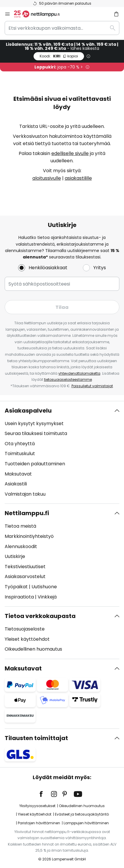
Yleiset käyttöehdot (27, 639)
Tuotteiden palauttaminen (35, 464)
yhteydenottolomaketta (79, 373)
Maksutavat (18, 474)
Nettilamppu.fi (27, 513)
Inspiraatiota (19, 597)
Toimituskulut (20, 454)
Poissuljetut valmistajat (92, 386)
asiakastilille (78, 178)
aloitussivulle (47, 178)
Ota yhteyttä (20, 444)
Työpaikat (16, 587)
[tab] (62, 453)
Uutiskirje (15, 556)
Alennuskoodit (21, 546)
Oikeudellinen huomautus (33, 649)
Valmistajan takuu (25, 494)
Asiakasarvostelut (25, 576)
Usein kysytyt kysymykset (34, 424)
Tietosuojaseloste (25, 629)
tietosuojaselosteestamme (68, 380)
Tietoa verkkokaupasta (40, 616)
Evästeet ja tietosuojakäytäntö (82, 814)
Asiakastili (16, 484)
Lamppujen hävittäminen (86, 823)
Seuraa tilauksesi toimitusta (36, 433)
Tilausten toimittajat (36, 738)
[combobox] (62, 28)
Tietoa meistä (20, 526)
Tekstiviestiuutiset (25, 567)
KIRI (59, 56)
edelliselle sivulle (70, 153)
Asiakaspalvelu (28, 411)
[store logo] (40, 14)
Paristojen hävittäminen (39, 823)
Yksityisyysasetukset (37, 806)
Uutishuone (44, 587)
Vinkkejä (47, 597)
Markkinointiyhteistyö (29, 536)
